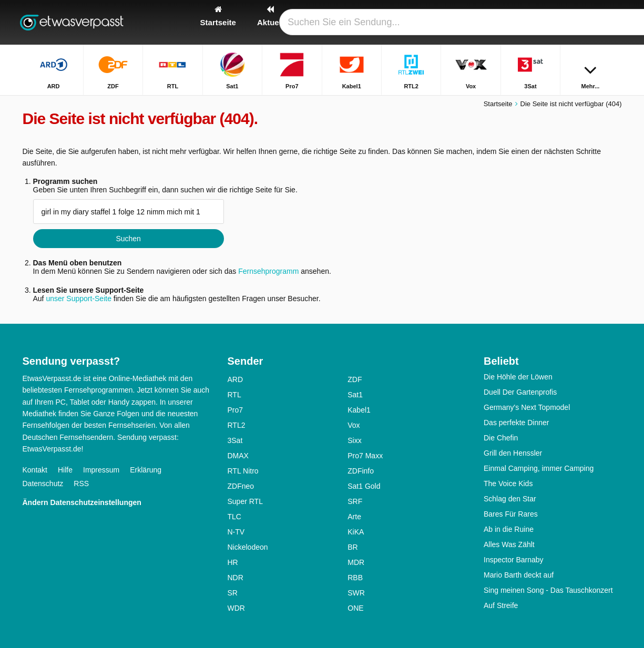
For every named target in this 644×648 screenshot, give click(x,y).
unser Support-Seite (79, 299)
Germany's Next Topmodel (527, 407)
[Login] (575, 22)
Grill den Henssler (513, 453)
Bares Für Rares (511, 514)
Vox (354, 425)
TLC (234, 517)
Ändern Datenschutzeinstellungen (82, 502)
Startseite (498, 104)
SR (233, 593)
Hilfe (65, 470)
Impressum (101, 470)
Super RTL (245, 501)
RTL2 (237, 425)
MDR (356, 562)
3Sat (235, 440)
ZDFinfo (361, 471)
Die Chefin (501, 438)
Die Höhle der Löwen (518, 377)
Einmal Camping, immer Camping (539, 468)
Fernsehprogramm (268, 271)
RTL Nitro (243, 471)
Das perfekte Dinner (517, 423)
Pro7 (236, 410)
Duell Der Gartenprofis (520, 392)
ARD (236, 379)
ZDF (355, 379)
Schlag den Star (510, 499)
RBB (355, 578)
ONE (355, 608)
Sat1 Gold (364, 486)
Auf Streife (501, 605)
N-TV (236, 532)
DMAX (238, 456)
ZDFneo (241, 486)
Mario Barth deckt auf (519, 575)
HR (233, 562)
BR (352, 547)
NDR (236, 578)
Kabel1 (359, 410)
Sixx (354, 440)
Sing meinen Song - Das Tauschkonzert (548, 590)
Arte (354, 517)
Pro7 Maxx (365, 456)
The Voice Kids (508, 484)
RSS (81, 484)
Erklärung (146, 470)
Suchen (128, 239)
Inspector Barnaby (514, 560)
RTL (234, 395)
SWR (356, 593)
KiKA (356, 532)
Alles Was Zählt (509, 544)
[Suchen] (610, 22)
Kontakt (35, 470)
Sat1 (355, 395)
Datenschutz (43, 484)
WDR (236, 608)
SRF (355, 501)
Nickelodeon (248, 547)
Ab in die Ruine (509, 529)
